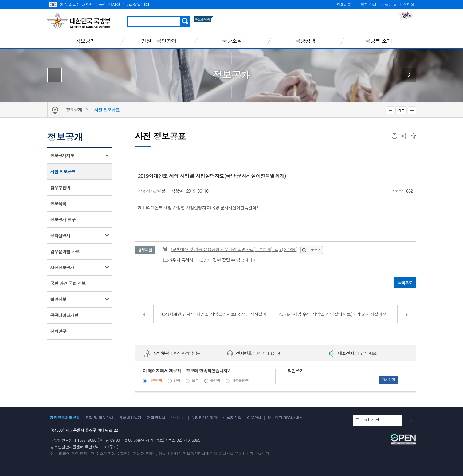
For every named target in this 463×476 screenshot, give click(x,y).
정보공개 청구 (63, 219)
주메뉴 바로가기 (0, 0)
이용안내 (254, 418)
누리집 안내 (367, 5)
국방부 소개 (378, 41)
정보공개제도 (62, 155)
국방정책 (305, 41)
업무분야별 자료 (65, 251)
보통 (195, 380)
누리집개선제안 (204, 418)
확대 (390, 110)
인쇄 (394, 136)
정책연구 (58, 331)
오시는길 (178, 418)
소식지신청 (232, 418)
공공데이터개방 (64, 315)
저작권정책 (156, 418)
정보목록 (58, 203)
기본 (401, 110)
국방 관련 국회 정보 (68, 283)
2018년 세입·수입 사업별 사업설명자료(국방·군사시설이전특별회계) (341, 314)
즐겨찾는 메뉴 (413, 136)
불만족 (215, 380)
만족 (177, 380)
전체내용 (344, 5)
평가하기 (389, 380)
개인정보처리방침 (65, 418)
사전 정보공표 (107, 110)
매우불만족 (240, 380)
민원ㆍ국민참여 (159, 41)
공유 (404, 136)
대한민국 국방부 (79, 21)
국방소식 (232, 41)
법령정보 (58, 299)
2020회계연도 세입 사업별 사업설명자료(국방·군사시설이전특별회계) (218, 314)
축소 (412, 110)
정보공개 (86, 41)
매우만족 (155, 380)
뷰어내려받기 (130, 418)
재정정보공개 (62, 267)
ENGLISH (390, 5)
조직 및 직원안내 (99, 418)
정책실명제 (60, 235)
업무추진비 (60, 187)
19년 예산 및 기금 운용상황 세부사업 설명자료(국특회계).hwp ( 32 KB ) (234, 249)
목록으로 (405, 283)
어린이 (409, 5)
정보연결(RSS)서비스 (285, 418)
